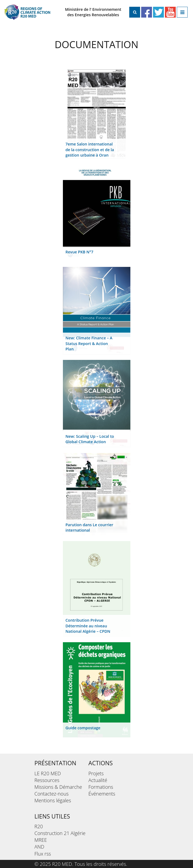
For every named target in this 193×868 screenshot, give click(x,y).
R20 (39, 826)
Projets (96, 773)
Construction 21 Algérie (60, 833)
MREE (41, 840)
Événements (102, 794)
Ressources (47, 780)
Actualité (98, 780)
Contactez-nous (52, 794)
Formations (101, 787)
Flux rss (43, 854)
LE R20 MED (48, 773)
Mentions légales (53, 800)
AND (40, 847)
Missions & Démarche (58, 787)
